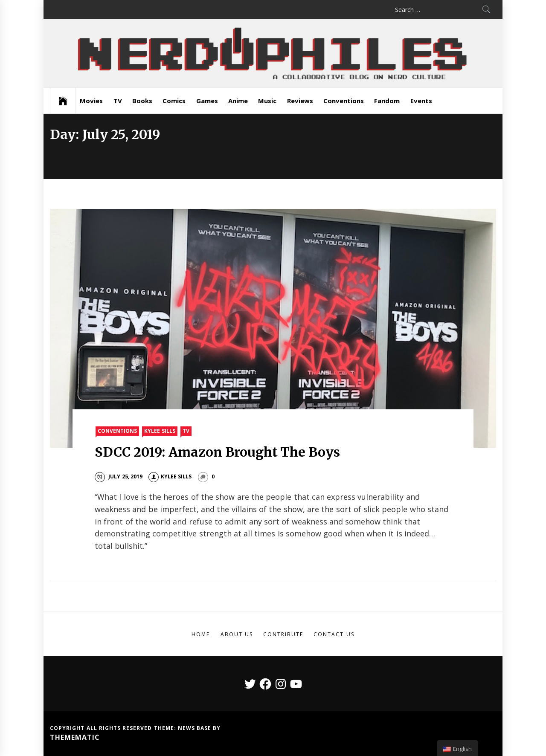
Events (421, 101)
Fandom (387, 101)
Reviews (300, 101)
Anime (238, 101)
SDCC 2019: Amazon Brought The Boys (218, 452)
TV (118, 101)
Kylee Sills (160, 431)
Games (207, 101)
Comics (174, 101)
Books (142, 101)
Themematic (75, 737)
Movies (91, 101)
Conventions (344, 101)
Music (267, 101)
